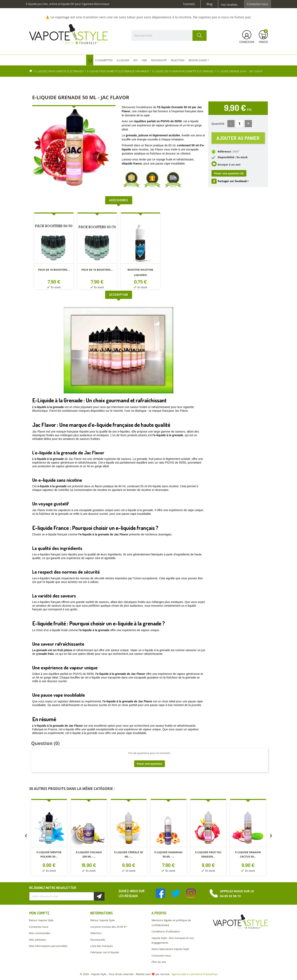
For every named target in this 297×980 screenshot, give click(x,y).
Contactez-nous (258, 4)
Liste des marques (101, 946)
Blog (209, 4)
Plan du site (159, 962)
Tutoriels (189, 4)
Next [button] (271, 837)
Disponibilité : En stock (233, 157)
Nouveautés (98, 940)
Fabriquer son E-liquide (105, 952)
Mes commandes (40, 933)
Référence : (225, 151)
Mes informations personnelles (48, 946)
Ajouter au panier (238, 138)
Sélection (96, 933)
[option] (54, 252)
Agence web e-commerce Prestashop (194, 974)
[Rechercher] (169, 36)
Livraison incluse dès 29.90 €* (108, 927)
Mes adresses (38, 940)
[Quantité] (240, 124)
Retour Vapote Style (41, 920)
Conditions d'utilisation (166, 931)
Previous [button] (26, 837)
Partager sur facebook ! (233, 181)
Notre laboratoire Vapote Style (170, 949)
